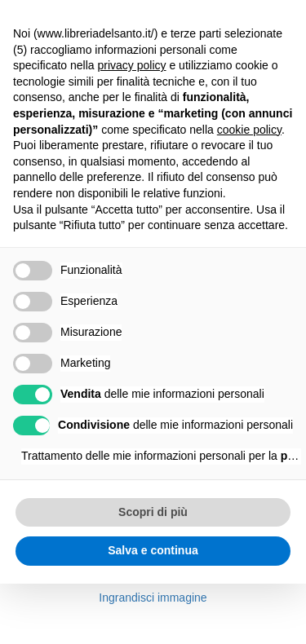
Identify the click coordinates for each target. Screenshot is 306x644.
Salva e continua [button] (153, 550)
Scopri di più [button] (153, 512)
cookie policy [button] (249, 130)
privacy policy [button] (132, 65)
